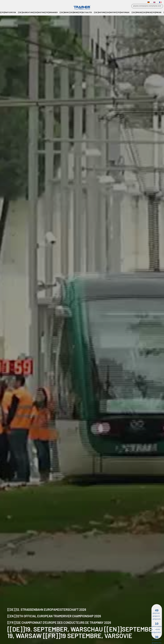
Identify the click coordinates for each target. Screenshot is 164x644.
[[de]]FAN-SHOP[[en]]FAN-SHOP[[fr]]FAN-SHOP (147, 6)
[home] (7, 8)
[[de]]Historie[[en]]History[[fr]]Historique (112, 12)
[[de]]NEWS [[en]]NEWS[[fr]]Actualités (76, 12)
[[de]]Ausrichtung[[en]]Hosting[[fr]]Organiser (38, 12)
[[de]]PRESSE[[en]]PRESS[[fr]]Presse (147, 12)
